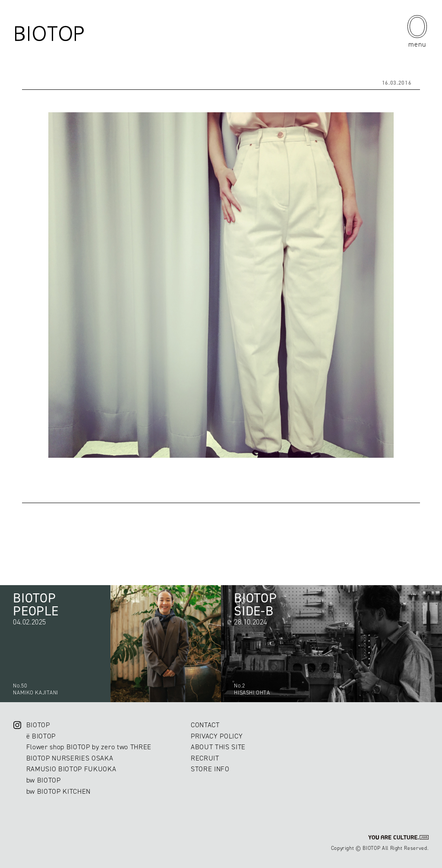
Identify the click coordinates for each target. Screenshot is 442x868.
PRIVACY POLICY (217, 736)
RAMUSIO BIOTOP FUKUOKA (71, 769)
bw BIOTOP (44, 780)
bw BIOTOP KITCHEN (58, 791)
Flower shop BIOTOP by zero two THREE (89, 747)
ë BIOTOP (41, 736)
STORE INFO (210, 769)
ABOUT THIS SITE (218, 747)
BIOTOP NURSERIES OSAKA (70, 758)
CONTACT (205, 725)
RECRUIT (205, 758)
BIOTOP (38, 725)
